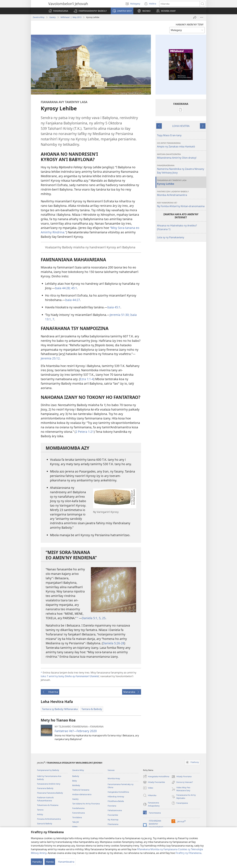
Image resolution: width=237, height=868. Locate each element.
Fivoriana (112, 806)
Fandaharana (78, 808)
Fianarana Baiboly (45, 788)
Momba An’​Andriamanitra (181, 193)
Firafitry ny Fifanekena (188, 853)
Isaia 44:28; (63, 288)
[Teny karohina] (180, 4)
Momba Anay (114, 778)
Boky (75, 781)
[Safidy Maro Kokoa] (202, 17)
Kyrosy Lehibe (181, 182)
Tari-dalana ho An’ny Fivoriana (86, 804)
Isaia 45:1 (114, 307)
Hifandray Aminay (116, 797)
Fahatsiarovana (115, 810)
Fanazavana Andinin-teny (49, 784)
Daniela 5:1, (90, 618)
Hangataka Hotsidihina (118, 792)
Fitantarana (113, 824)
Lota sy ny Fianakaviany (171, 237)
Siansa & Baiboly (45, 824)
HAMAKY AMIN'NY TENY (190, 25)
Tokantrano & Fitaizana (48, 805)
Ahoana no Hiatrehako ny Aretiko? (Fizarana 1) (177, 227)
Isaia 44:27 (73, 300)
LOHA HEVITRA (181, 126)
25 (103, 618)
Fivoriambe (113, 815)
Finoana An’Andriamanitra (49, 819)
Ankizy (40, 814)
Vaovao (111, 770)
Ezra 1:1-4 (87, 379)
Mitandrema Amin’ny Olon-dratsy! (181, 156)
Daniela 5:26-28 (114, 643)
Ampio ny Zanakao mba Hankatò (181, 145)
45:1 (74, 288)
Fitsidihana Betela (116, 801)
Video (75, 827)
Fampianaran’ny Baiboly (48, 770)
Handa (50, 862)
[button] (90, 11)
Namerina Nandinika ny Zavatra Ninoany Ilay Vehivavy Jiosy (181, 169)
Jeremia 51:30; (120, 315)
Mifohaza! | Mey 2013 (71, 17)
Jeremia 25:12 (50, 358)
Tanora (40, 810)
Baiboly (76, 776)
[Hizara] (195, 17)
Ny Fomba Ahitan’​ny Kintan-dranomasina (181, 205)
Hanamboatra (66, 862)
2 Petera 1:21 (85, 432)
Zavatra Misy (39, 17)
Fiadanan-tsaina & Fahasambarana (45, 799)
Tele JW (76, 822)
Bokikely (76, 785)
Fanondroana (79, 813)
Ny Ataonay (113, 820)
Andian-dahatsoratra (82, 794)
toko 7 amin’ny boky (70, 676)
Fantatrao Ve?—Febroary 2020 (76, 731)
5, (100, 618)
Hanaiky (37, 862)
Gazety (53, 17)
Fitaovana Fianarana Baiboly (50, 793)
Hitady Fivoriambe (154, 782)
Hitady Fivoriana (181, 777)
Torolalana (77, 817)
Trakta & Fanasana (81, 790)
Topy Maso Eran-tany (169, 135)
